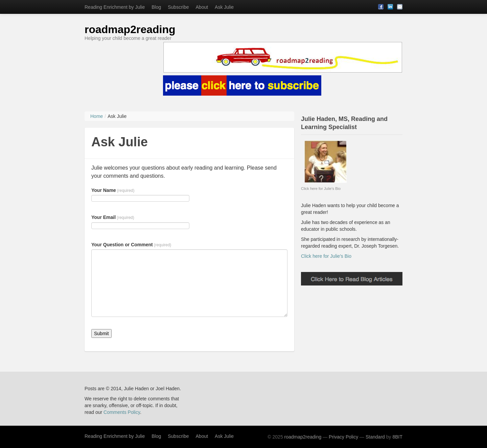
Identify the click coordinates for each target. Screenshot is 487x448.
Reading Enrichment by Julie (115, 7)
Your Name (113, 190)
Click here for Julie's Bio (326, 256)
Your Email (113, 217)
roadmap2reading (130, 29)
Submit (101, 333)
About (202, 7)
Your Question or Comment (131, 245)
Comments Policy (122, 412)
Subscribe (178, 7)
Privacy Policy (343, 437)
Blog (156, 7)
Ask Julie (224, 7)
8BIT (397, 437)
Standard (375, 437)
